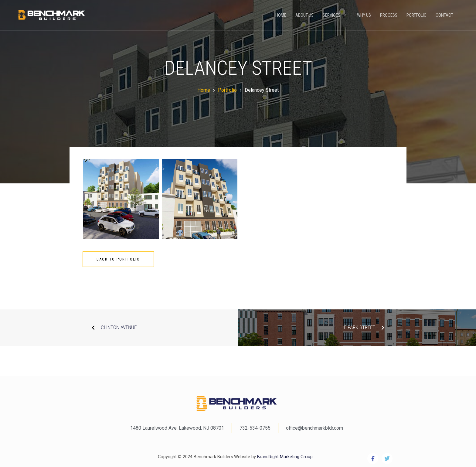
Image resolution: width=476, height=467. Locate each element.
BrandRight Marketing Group (284, 457)
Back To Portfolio (118, 259)
